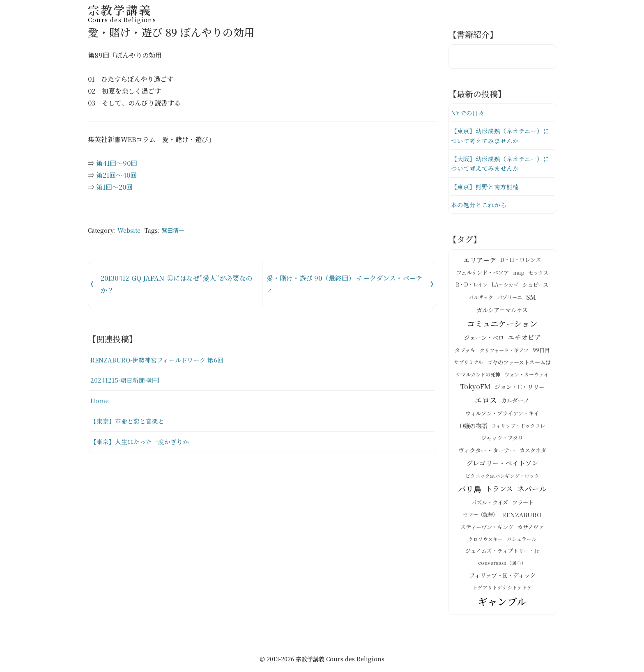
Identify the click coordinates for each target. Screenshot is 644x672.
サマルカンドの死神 (478, 376)
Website (129, 230)
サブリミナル (468, 364)
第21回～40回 (116, 175)
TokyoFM (475, 388)
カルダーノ (515, 401)
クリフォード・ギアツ (504, 351)
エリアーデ (480, 261)
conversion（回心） (502, 564)
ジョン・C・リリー (520, 388)
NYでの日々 (468, 113)
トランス (499, 490)
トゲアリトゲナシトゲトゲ (502, 588)
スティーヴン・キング (487, 528)
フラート (523, 503)
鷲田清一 (173, 230)
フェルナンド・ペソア (483, 274)
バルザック (481, 298)
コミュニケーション (502, 325)
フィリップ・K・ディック (502, 576)
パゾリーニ (510, 298)
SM (531, 298)
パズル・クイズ (490, 503)
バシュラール (522, 540)
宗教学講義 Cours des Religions (340, 660)
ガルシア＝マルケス (502, 311)
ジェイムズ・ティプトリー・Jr (502, 552)
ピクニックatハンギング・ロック (502, 477)
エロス (486, 401)
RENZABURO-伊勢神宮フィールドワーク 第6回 (157, 360)
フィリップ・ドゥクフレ (518, 427)
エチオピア (524, 339)
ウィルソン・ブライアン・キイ (502, 415)
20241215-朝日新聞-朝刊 (125, 380)
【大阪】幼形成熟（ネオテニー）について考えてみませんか (500, 164)
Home (100, 400)
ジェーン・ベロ (484, 339)
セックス (538, 274)
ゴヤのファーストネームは (519, 364)
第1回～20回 (114, 187)
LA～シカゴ (505, 286)
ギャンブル (502, 603)
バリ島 (470, 490)
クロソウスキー (485, 540)
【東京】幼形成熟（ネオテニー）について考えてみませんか (500, 136)
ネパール (532, 490)
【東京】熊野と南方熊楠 (485, 187)
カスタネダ (533, 451)
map (519, 274)
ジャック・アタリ (502, 439)
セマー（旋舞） (481, 516)
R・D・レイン (472, 286)
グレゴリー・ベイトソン (502, 464)
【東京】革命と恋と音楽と (127, 421)
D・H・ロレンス (521, 261)
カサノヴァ (531, 528)
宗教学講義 (122, 12)
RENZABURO (522, 516)
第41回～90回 (117, 163)
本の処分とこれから (479, 206)
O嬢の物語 (473, 427)
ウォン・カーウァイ (527, 376)
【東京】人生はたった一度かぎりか (140, 442)
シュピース (535, 286)
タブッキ (465, 352)
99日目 (541, 352)
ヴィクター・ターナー (487, 452)
